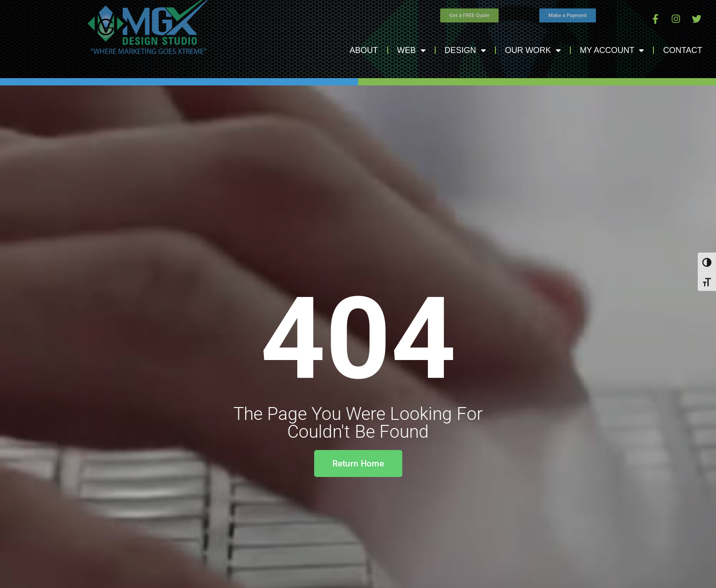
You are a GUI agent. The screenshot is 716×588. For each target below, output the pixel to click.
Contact (683, 50)
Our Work (533, 50)
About (364, 50)
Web (411, 50)
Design (465, 50)
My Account (612, 50)
